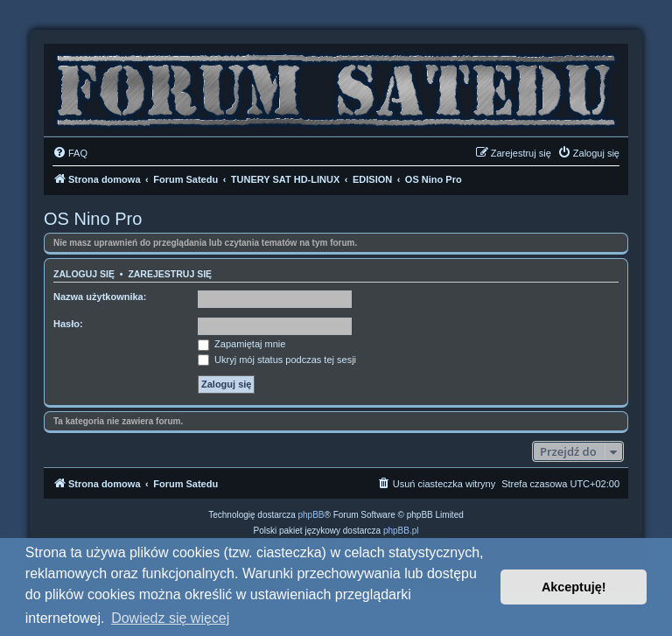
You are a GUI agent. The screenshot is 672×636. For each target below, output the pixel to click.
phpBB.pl (401, 531)
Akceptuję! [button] (574, 587)
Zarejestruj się (170, 274)
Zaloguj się (84, 274)
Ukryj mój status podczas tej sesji (277, 360)
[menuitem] (70, 153)
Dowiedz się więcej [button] (170, 618)
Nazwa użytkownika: (100, 297)
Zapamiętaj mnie (241, 344)
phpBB (311, 515)
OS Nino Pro (93, 219)
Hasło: (68, 324)
